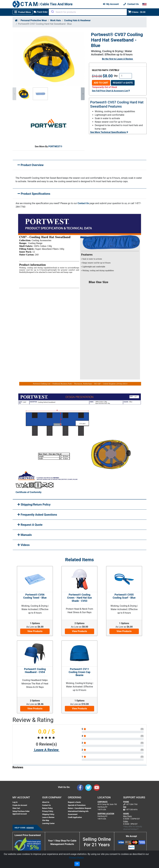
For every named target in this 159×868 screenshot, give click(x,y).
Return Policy (47, 808)
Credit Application (75, 817)
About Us (46, 802)
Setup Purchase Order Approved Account (21, 813)
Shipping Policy (48, 814)
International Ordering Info (78, 811)
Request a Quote (123, 83)
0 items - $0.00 (137, 12)
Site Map (46, 820)
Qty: (116, 76)
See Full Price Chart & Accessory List (111, 91)
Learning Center (48, 823)
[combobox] (88, 12)
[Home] (16, 20)
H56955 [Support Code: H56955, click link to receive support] (30, 828)
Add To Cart (101, 83)
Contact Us (83, 203)
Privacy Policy (48, 811)
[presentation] (14, 94)
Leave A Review (125, 59)
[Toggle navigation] (23, 12)
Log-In (15, 802)
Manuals (25, 535)
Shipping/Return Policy (34, 505)
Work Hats (56, 20)
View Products (35, 631)
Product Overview (31, 165)
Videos (24, 545)
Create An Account (20, 805)
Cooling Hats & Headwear (77, 20)
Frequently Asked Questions (37, 515)
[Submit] (52, 12)
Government (73, 814)
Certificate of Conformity (29, 492)
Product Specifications (34, 194)
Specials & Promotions (77, 805)
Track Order (41, 12)
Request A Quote (30, 525)
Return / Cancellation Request (79, 808)
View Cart (16, 808)
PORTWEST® (55, 146)
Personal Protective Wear (34, 20)
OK (77, 864)
